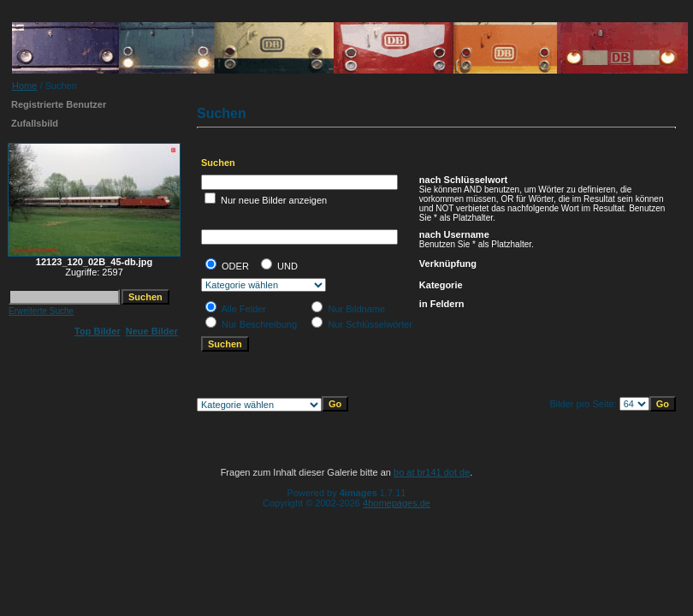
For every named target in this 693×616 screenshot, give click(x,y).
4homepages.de (397, 503)
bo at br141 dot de (432, 472)
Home (24, 86)
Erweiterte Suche (41, 311)
